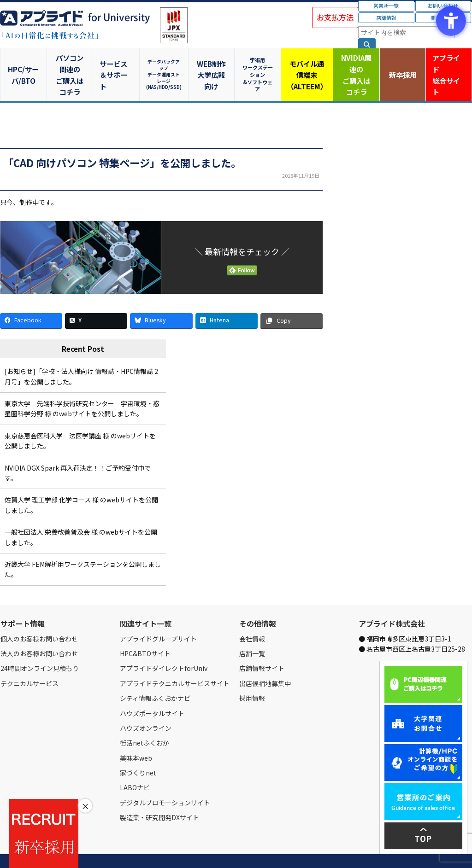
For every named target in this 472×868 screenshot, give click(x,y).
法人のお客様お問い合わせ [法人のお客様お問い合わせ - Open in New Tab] (39, 631)
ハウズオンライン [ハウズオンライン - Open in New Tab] (146, 706)
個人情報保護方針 (174, 850)
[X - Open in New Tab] (96, 298)
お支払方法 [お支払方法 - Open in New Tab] (335, 17)
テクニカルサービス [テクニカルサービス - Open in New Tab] (29, 661)
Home (8, 850)
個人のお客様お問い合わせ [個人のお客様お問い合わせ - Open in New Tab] (39, 616)
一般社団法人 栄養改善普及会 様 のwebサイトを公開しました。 (81, 515)
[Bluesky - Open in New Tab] (161, 298)
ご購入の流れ (132, 850)
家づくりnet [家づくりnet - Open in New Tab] (138, 751)
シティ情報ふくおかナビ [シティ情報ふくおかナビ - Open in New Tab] (155, 676)
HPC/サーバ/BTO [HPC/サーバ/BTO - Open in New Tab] (24, 64)
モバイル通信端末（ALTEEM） (307, 63)
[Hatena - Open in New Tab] (227, 298)
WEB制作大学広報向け (212, 64)
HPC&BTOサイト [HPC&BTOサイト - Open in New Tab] (145, 631)
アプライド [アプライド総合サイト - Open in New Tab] (448, 64)
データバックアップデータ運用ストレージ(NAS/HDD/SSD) (165, 63)
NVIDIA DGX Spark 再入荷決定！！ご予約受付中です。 (78, 450)
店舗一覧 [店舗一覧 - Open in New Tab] (252, 631)
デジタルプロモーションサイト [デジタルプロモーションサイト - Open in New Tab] (165, 781)
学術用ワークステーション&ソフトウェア (260, 63)
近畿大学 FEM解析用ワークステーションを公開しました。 (83, 547)
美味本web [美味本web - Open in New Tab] (136, 735)
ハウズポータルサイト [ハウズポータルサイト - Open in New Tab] (152, 691)
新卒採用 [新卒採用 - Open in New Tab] (401, 63)
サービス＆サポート (118, 64)
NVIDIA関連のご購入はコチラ (354, 64)
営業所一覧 (386, 6)
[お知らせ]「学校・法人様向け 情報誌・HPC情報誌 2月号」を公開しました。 (81, 354)
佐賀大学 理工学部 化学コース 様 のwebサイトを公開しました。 (81, 483)
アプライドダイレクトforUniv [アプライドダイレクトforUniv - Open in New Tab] (164, 646)
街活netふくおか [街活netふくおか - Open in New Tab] (145, 721)
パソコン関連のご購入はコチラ (71, 64)
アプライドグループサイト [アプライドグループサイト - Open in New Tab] (158, 616)
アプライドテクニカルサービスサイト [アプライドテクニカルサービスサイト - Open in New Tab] (175, 661)
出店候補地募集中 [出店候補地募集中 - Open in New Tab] (265, 661)
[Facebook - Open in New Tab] (31, 298)
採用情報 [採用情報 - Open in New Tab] (252, 676)
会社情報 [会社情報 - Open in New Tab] (252, 616)
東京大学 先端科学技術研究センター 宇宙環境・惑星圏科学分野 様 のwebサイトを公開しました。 (82, 386)
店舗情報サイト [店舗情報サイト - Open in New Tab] (262, 646)
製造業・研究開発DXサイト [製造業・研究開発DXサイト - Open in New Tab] (159, 795)
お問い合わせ (95, 850)
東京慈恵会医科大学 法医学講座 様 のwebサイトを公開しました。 (80, 419)
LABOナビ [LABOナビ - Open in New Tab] (135, 765)
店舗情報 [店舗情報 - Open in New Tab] (386, 17)
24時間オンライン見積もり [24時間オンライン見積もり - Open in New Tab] (40, 646)
